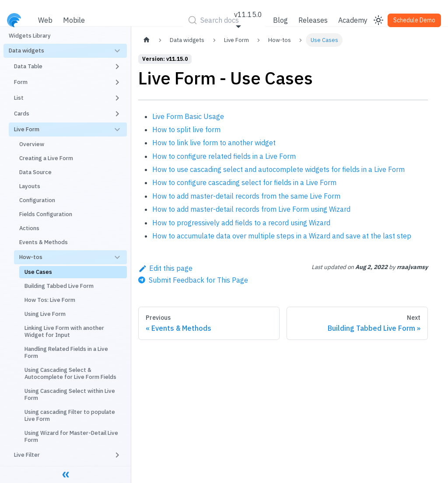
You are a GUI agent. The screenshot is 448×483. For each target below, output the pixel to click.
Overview (32, 144)
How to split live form (186, 129)
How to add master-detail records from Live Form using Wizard (251, 209)
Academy (353, 20)
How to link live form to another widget (214, 143)
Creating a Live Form (46, 158)
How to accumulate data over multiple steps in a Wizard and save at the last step (282, 236)
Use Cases (38, 272)
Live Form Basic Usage (188, 116)
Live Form (27, 129)
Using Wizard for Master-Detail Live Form (71, 436)
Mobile (74, 20)
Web (45, 20)
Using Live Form (45, 314)
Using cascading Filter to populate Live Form (70, 415)
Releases (313, 20)
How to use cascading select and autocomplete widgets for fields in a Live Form (278, 169)
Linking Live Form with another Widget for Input (64, 331)
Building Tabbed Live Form (59, 286)
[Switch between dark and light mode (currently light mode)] (378, 20)
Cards (22, 114)
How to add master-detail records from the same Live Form (246, 196)
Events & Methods (44, 242)
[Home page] (147, 40)
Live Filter (27, 455)
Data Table (28, 66)
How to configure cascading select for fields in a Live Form (244, 182)
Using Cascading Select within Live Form (70, 394)
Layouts (30, 186)
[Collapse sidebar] (66, 474)
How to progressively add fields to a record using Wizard (241, 223)
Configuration (37, 200)
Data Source (35, 172)
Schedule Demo (414, 20)
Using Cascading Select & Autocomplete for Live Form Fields (70, 373)
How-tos (31, 257)
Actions (29, 228)
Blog (280, 20)
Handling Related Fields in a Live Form (66, 352)
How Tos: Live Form (50, 300)
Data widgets (26, 51)
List (19, 98)
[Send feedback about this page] (193, 280)
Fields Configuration (46, 214)
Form (21, 82)
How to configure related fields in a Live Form (224, 156)
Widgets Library (30, 36)
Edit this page (165, 268)
